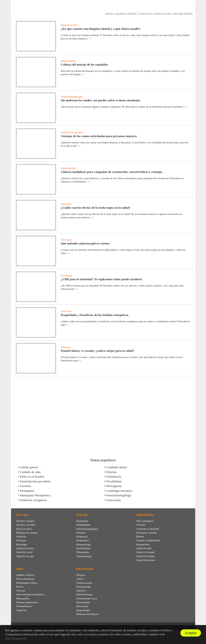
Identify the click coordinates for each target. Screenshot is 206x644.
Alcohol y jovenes (26, 525)
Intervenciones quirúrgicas (30, 594)
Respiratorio (83, 540)
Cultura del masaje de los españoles (85, 64)
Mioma (140, 536)
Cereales (141, 525)
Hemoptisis (27, 491)
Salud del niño (144, 548)
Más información (16, 638)
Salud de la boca (70, 25)
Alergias (81, 575)
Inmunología (83, 610)
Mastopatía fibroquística (35, 495)
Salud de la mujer (145, 552)
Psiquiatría (82, 536)
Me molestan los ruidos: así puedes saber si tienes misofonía (100, 100)
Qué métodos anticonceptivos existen (85, 243)
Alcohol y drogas (25, 521)
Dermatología (83, 587)
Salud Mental (83, 548)
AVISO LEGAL (162, 14)
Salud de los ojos (25, 556)
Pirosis (20, 587)
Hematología (83, 602)
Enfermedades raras (87, 598)
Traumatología (84, 556)
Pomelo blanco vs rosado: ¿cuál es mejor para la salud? (98, 351)
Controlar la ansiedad (147, 529)
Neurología (82, 521)
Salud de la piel (24, 552)
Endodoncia (114, 477)
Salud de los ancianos (72, 132)
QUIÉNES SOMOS (126, 14)
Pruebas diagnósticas (27, 602)
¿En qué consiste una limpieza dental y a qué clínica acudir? (101, 29)
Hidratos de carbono (27, 533)
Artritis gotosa (29, 467)
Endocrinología (84, 594)
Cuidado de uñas (30, 472)
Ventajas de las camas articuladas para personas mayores (99, 136)
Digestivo (81, 590)
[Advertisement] (103, 417)
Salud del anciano (146, 560)
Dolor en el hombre (32, 477)
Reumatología (84, 544)
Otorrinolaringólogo (119, 495)
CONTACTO (145, 14)
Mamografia (23, 598)
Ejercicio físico (24, 529)
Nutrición (66, 204)
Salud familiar (68, 61)
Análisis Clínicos (25, 575)
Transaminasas (24, 606)
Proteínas (21, 540)
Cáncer (80, 579)
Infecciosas (82, 606)
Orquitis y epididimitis (148, 540)
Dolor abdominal (25, 579)
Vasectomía (113, 500)
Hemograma (114, 486)
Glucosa (21, 590)
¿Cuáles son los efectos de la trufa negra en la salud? (96, 208)
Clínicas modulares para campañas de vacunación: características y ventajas (112, 172)
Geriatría (25, 486)
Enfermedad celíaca (27, 583)
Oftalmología (83, 525)
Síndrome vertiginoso (33, 500)
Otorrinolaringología (72, 97)
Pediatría (81, 533)
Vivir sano (66, 240)
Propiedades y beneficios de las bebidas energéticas (95, 315)
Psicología (66, 275)
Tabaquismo (83, 552)
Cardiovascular (84, 583)
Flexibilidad (114, 481)
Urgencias (22, 610)
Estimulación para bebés (35, 481)
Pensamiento (143, 544)
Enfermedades (85, 569)
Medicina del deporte (87, 614)
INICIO (109, 14)
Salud (19, 569)
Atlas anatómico (145, 521)
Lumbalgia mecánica (119, 491)
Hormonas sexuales (147, 533)
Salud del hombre (146, 556)
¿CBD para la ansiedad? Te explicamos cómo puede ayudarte (102, 279)
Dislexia (111, 472)
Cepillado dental (117, 467)
